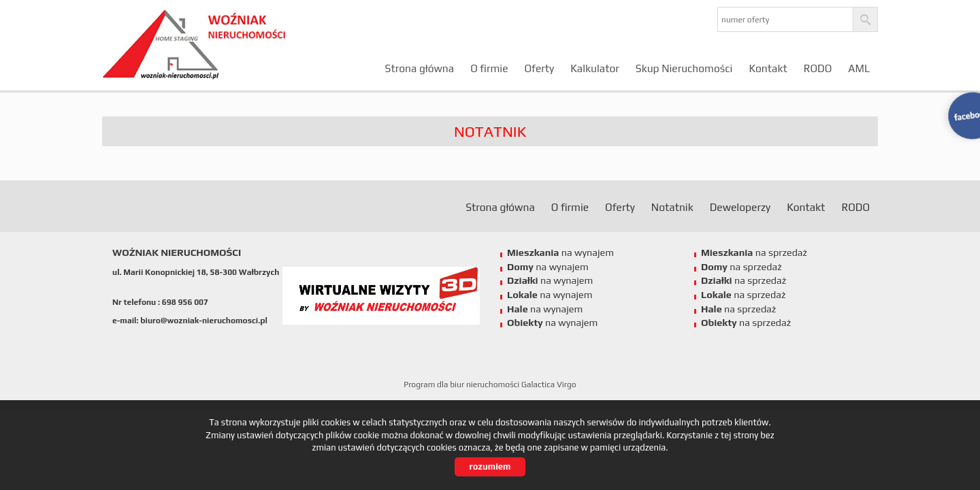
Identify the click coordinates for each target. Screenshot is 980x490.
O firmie (489, 68)
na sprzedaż (754, 252)
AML (859, 68)
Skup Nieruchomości (684, 68)
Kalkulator (595, 68)
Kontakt (768, 68)
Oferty (539, 68)
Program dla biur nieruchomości (462, 385)
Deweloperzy (740, 207)
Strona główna (420, 68)
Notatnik (672, 207)
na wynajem (560, 252)
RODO (818, 68)
